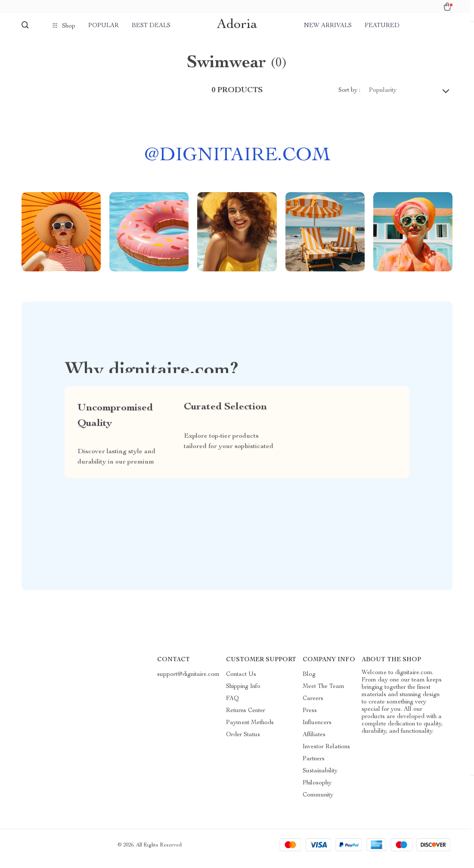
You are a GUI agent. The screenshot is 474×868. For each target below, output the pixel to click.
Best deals (151, 26)
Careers (313, 706)
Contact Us (241, 681)
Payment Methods (250, 730)
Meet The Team (324, 694)
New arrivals (328, 26)
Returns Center (246, 718)
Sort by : (349, 97)
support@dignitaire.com (188, 681)
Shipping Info (243, 694)
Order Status (243, 742)
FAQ (232, 706)
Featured (382, 26)
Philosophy (317, 790)
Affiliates (314, 742)
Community (318, 802)
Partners (314, 766)
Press (310, 718)
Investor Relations (326, 754)
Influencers (317, 730)
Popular (104, 26)
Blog (309, 681)
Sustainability (320, 778)
